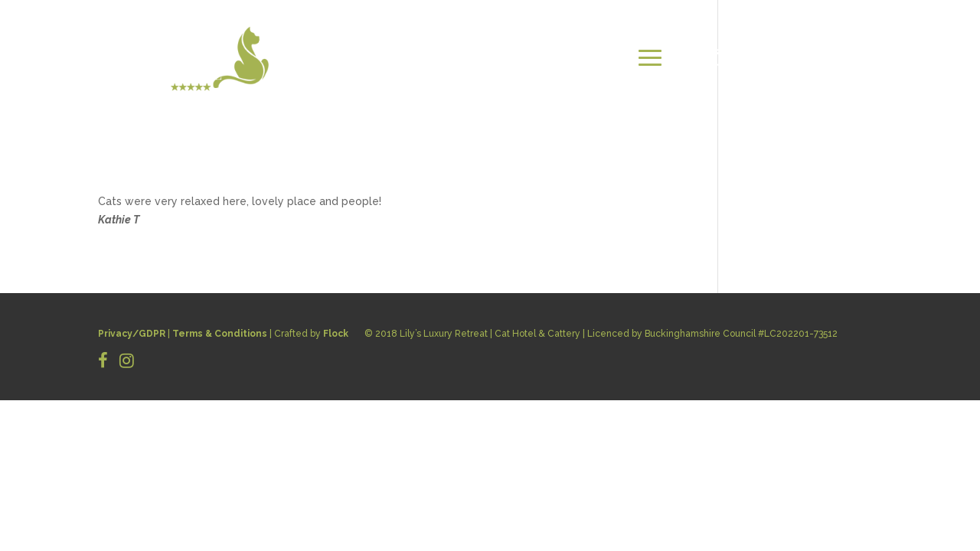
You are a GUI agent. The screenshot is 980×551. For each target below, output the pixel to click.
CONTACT (764, 58)
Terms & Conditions (220, 334)
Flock (336, 334)
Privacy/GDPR (132, 334)
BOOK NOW (844, 58)
